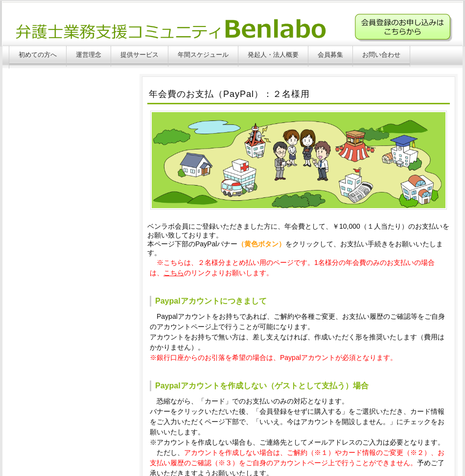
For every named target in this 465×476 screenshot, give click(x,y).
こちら (174, 273)
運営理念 (89, 55)
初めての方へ (38, 55)
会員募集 (330, 55)
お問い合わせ (381, 55)
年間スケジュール (203, 55)
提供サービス (139, 55)
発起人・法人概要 (273, 55)
